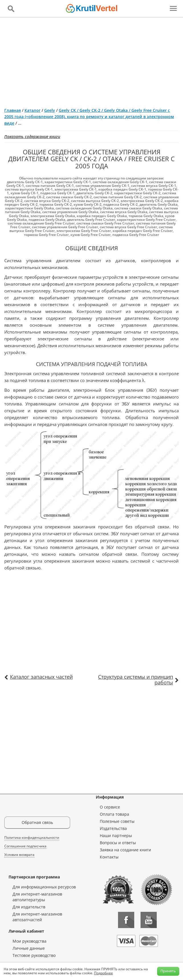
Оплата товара (114, 814)
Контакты (109, 857)
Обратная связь (37, 822)
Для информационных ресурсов (44, 887)
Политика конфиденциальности (32, 837)
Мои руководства (30, 941)
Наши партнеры (116, 835)
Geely (50, 110)
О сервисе (110, 807)
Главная (13, 110)
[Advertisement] (91, 60)
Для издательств (29, 907)
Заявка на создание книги (125, 850)
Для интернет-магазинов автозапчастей (37, 917)
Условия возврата (19, 855)
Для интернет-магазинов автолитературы (37, 897)
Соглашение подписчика (25, 846)
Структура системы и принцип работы (136, 680)
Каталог (32, 110)
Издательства (113, 828)
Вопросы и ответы (118, 843)
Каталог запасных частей (41, 677)
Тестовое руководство (34, 955)
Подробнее (103, 973)
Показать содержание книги (32, 137)
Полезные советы (117, 821)
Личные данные (29, 948)
